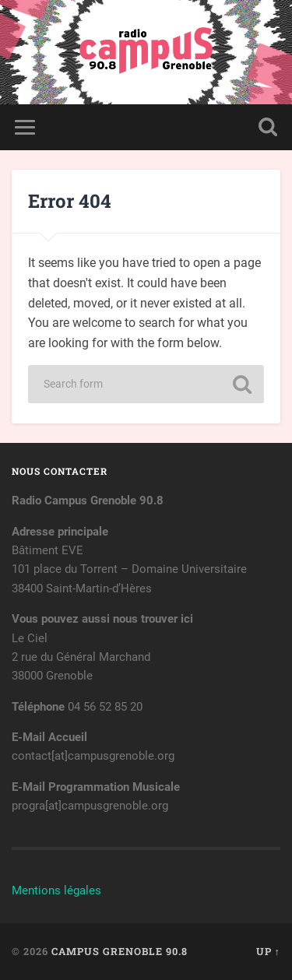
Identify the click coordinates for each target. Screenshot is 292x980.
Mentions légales (56, 890)
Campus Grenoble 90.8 (120, 951)
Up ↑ (268, 951)
